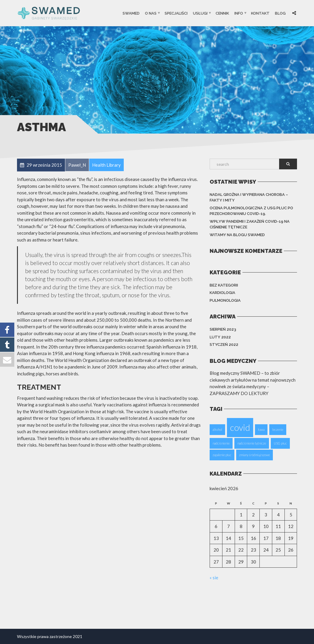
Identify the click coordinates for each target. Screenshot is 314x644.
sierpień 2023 (223, 329)
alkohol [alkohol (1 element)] (217, 429)
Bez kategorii (224, 285)
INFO (239, 13)
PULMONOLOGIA (225, 300)
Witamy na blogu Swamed (237, 235)
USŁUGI (200, 13)
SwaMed (131, 13)
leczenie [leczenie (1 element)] (278, 429)
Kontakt (260, 13)
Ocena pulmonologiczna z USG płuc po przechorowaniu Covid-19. (251, 211)
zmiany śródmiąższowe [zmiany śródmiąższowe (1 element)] (255, 455)
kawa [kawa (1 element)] (261, 429)
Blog (280, 13)
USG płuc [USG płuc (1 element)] (280, 443)
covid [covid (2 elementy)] (240, 427)
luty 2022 (220, 337)
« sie (214, 578)
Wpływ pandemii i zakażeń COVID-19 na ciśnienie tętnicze (250, 224)
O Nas (151, 13)
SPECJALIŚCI (176, 13)
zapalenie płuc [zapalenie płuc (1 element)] (222, 455)
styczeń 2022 (224, 345)
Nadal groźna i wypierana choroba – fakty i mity (249, 198)
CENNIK (222, 13)
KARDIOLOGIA (222, 293)
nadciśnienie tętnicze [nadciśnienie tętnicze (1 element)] (252, 443)
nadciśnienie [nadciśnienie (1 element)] (221, 443)
